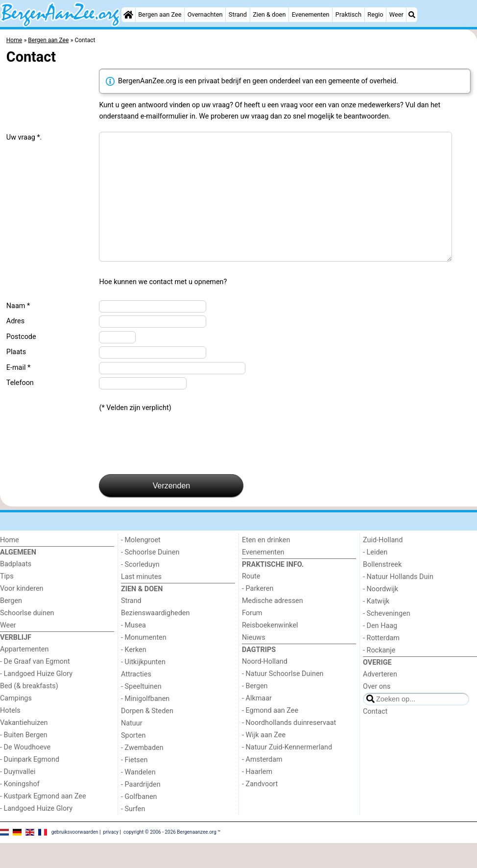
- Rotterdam (381, 663)
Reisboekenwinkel (270, 650)
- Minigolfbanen (145, 724)
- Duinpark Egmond (30, 784)
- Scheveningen (387, 639)
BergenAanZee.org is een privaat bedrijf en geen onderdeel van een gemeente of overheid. (252, 81)
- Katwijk (376, 626)
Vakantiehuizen (24, 748)
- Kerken (134, 675)
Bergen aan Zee (160, 14)
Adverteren (380, 699)
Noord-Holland (265, 687)
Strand (238, 14)
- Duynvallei (18, 797)
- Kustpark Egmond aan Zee (43, 821)
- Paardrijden (141, 809)
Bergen (11, 626)
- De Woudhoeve (25, 772)
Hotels (10, 735)
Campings (16, 723)
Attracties (136, 699)
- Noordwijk (381, 614)
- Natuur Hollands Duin (398, 602)
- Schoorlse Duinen (150, 577)
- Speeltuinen (141, 711)
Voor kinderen (22, 614)
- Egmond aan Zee (270, 735)
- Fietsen (134, 785)
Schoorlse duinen (27, 638)
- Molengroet (141, 565)
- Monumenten (144, 663)
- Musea (133, 650)
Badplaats (16, 589)
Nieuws (254, 663)
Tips (7, 601)
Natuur (132, 748)
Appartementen (24, 674)
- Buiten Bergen (24, 760)
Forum (252, 638)
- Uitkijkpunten (143, 687)
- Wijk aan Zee (264, 760)
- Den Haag (380, 651)
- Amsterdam (262, 784)
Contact (375, 736)
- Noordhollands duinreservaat (289, 748)
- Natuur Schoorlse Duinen (283, 699)
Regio (375, 14)
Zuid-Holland (383, 565)
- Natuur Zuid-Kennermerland (287, 772)
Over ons (377, 711)
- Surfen (133, 834)
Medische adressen (273, 626)
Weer (396, 14)
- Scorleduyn (140, 590)
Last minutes (141, 602)
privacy (111, 857)
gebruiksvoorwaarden (75, 857)
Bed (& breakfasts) (29, 711)
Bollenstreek (382, 590)
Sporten (133, 760)
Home (10, 565)
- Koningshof (20, 809)
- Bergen (255, 711)
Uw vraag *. (24, 137)
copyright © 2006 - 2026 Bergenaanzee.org (170, 857)
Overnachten (205, 14)
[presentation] (173, 469)
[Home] (128, 15)
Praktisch (348, 14)
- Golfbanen (139, 822)
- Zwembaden (142, 773)
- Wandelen (138, 797)
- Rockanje (379, 675)
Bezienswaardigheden (155, 638)
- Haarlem (257, 797)
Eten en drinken (266, 565)
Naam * (18, 331)
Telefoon (20, 408)
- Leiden (375, 577)
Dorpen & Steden (147, 736)
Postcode (21, 362)
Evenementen (311, 14)
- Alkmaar (257, 723)
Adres (15, 346)
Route (251, 601)
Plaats (16, 377)
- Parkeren (258, 614)
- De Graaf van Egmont (35, 687)
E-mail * (18, 393)
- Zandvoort (260, 809)
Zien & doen (269, 14)
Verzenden (172, 511)
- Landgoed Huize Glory (36, 699)
